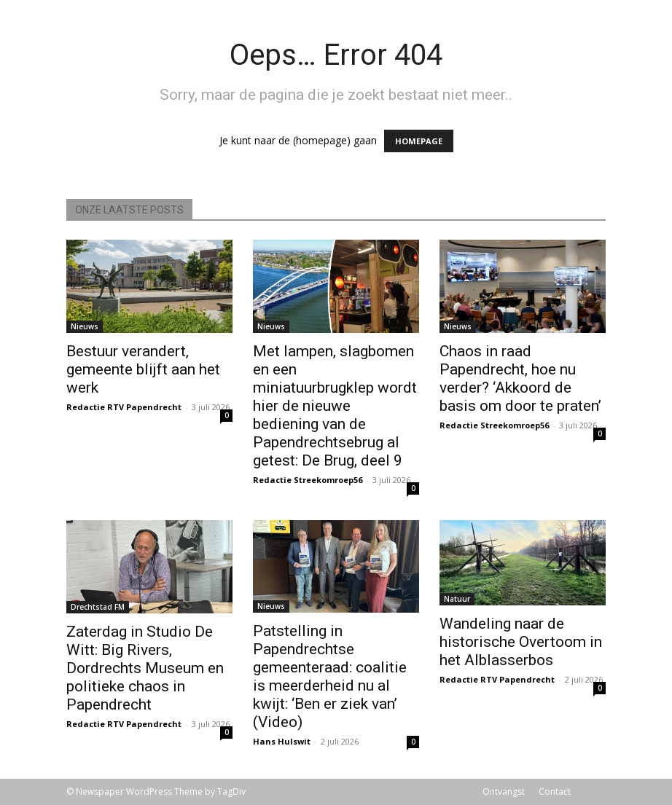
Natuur (457, 599)
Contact (555, 792)
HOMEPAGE (419, 141)
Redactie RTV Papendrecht (124, 407)
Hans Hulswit (282, 741)
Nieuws (85, 326)
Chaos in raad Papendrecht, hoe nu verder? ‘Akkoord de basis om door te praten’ (520, 378)
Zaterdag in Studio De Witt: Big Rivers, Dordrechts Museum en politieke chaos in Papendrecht (145, 668)
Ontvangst (504, 792)
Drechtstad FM (98, 607)
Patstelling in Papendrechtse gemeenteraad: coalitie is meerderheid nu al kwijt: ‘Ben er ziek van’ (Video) (330, 676)
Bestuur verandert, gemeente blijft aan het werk (143, 369)
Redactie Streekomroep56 (308, 480)
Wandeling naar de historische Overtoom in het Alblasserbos (521, 642)
